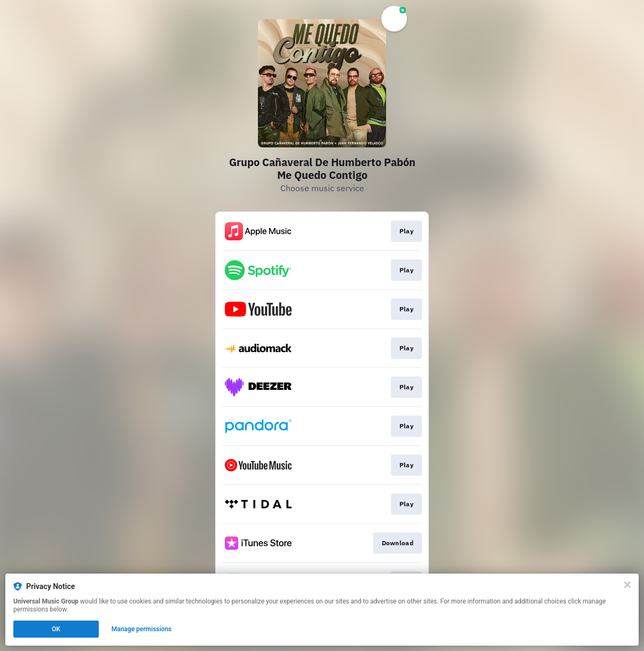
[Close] (627, 585)
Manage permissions (142, 629)
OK (56, 629)
